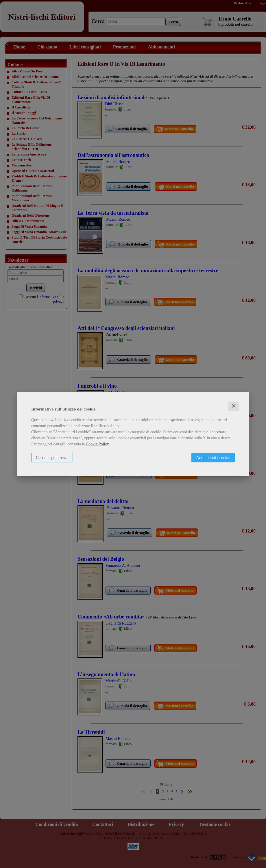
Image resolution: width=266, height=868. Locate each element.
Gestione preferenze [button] (52, 458)
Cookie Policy (97, 444)
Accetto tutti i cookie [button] (213, 458)
